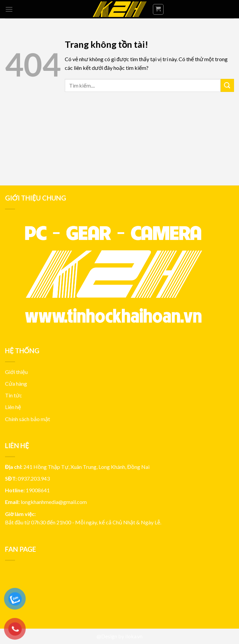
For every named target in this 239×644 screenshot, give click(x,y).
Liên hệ (13, 407)
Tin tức (14, 395)
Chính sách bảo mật (28, 419)
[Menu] (9, 9)
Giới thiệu (16, 372)
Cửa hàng (16, 383)
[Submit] (227, 85)
